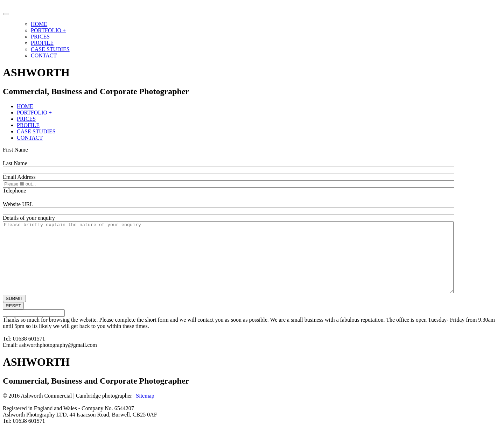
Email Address (19, 177)
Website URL (18, 204)
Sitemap (145, 396)
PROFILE (42, 43)
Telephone (14, 191)
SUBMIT (14, 298)
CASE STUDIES (50, 49)
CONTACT (44, 55)
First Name (15, 150)
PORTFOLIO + (48, 30)
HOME (39, 24)
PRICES (40, 37)
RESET (13, 306)
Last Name (15, 163)
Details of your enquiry (29, 218)
